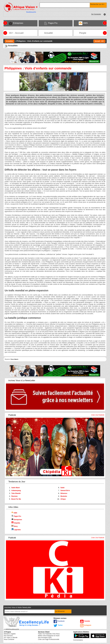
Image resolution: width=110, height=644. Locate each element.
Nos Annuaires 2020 (45, 638)
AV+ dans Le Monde (11, 638)
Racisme (14, 496)
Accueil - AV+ (99, 41)
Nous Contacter (9, 639)
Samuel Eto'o (65, 490)
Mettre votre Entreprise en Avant (49, 636)
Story (15, 526)
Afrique (63, 499)
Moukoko (64, 496)
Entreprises (17, 520)
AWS (14, 513)
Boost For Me (16, 499)
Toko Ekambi (16, 493)
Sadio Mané (16, 488)
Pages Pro (16, 516)
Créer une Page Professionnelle (49, 639)
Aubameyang (16, 490)
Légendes (16, 530)
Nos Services (8, 636)
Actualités (10, 41)
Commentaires (78, 640)
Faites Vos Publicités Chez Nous (49, 634)
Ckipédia (16, 523)
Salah (62, 488)
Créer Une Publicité (98, 415)
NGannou (64, 493)
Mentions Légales (10, 634)
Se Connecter (96, 14)
